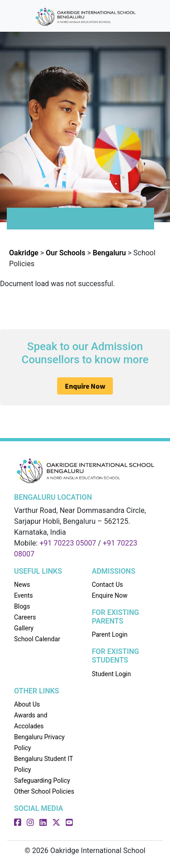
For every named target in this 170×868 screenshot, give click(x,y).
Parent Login (110, 634)
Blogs (22, 606)
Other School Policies (44, 791)
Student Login (112, 674)
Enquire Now (85, 386)
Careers (25, 617)
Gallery (24, 628)
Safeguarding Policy (42, 780)
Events (23, 595)
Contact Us (108, 585)
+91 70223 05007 (68, 543)
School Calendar (37, 639)
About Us (27, 704)
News (22, 585)
